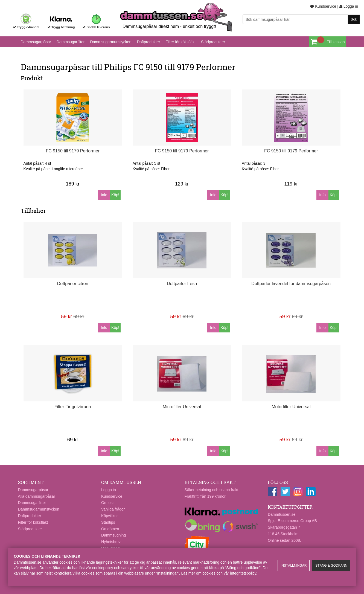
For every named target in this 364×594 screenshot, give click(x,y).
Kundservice (323, 6)
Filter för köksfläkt (180, 42)
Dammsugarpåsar (36, 42)
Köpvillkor (110, 516)
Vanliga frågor (113, 509)
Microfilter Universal (182, 407)
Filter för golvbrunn (73, 407)
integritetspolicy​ (243, 573)
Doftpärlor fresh (182, 284)
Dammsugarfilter (71, 42)
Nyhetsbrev (111, 542)
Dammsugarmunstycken (111, 42)
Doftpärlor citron (73, 284)
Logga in (349, 6)
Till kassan (336, 42)
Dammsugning (113, 535)
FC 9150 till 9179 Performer (73, 151)
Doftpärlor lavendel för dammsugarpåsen (291, 284)
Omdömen (110, 529)
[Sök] (301, 19)
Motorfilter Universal (291, 407)
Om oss (108, 503)
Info (104, 195)
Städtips (108, 522)
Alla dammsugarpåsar (37, 496)
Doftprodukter (148, 42)
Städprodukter (213, 42)
